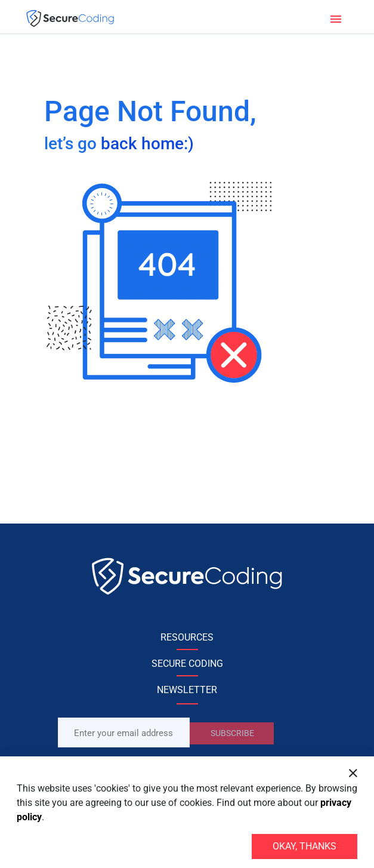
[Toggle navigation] (336, 18)
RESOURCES (187, 637)
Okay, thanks (305, 846)
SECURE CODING (187, 664)
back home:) (147, 144)
